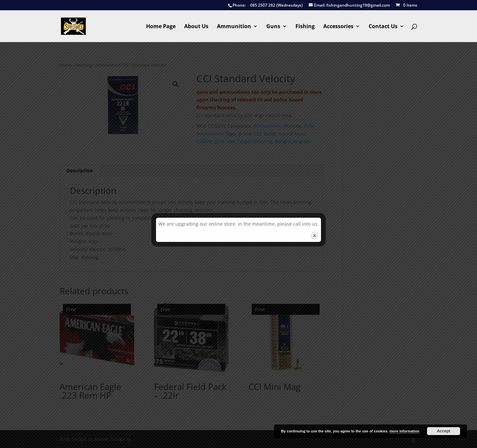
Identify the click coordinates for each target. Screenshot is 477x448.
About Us (196, 27)
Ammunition (234, 27)
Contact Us (383, 27)
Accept (444, 431)
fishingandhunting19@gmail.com (349, 5)
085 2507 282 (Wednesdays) (265, 5)
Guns (273, 27)
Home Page (161, 27)
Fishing (305, 27)
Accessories (338, 27)
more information (404, 431)
